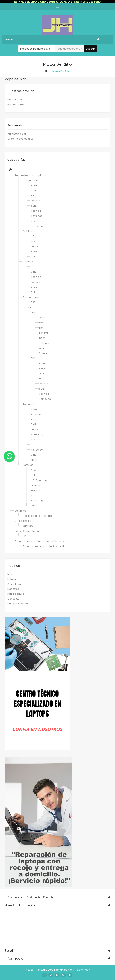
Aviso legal (15, 584)
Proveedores (16, 104)
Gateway (37, 450)
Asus (34, 221)
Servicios (20, 511)
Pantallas (29, 307)
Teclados (29, 404)
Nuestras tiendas (18, 604)
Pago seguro (16, 594)
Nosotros (13, 589)
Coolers (28, 262)
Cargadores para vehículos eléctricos (39, 541)
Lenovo (36, 201)
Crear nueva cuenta (20, 139)
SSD (33, 302)
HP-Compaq (39, 480)
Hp (41, 328)
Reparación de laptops (38, 516)
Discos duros (31, 297)
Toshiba (36, 211)
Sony (34, 206)
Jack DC (28, 526)
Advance (37, 216)
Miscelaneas (23, 521)
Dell (33, 191)
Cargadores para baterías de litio (44, 546)
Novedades (15, 100)
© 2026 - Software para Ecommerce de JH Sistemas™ (58, 970)
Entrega (13, 579)
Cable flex (29, 231)
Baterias (28, 465)
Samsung (37, 226)
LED (33, 312)
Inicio (11, 574)
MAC (34, 460)
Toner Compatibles (27, 531)
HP (33, 196)
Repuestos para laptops (30, 175)
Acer (34, 185)
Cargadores (31, 180)
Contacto (14, 599)
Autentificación (17, 134)
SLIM (33, 358)
